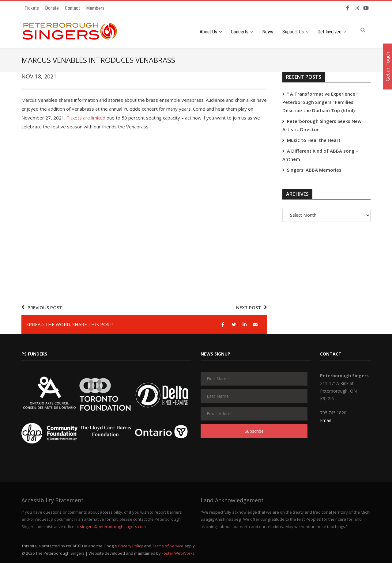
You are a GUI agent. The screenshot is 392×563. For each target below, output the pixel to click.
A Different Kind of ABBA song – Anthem (320, 155)
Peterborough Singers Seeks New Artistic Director (322, 125)
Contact (72, 8)
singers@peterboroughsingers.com (113, 527)
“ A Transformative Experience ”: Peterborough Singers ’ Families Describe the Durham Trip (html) (321, 102)
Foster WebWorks (178, 553)
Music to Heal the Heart (314, 140)
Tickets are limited (86, 118)
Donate (52, 8)
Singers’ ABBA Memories (314, 170)
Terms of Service (168, 546)
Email (325, 420)
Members (95, 8)
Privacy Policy (130, 546)
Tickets (32, 8)
